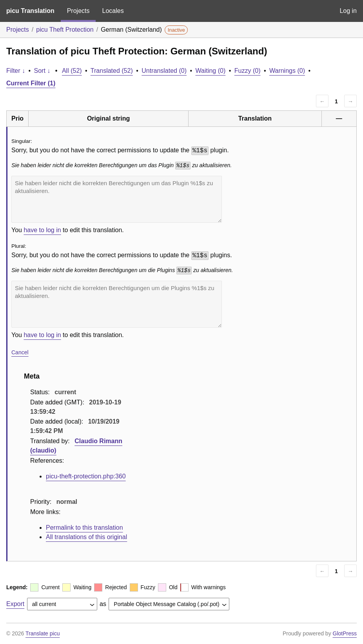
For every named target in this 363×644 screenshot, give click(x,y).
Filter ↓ (16, 71)
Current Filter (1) (31, 83)
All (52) (72, 71)
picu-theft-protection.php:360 (86, 476)
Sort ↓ (42, 71)
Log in (348, 11)
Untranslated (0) (164, 71)
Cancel (20, 352)
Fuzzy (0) (248, 71)
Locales (113, 11)
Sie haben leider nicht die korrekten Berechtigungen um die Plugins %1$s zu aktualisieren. (117, 304)
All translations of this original (86, 537)
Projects (78, 11)
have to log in (42, 230)
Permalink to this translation (84, 528)
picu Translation (30, 11)
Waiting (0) (211, 71)
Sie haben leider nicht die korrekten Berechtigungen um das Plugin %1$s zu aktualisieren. (117, 199)
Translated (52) (112, 71)
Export (15, 604)
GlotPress (345, 633)
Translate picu (43, 633)
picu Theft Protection (65, 30)
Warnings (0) (287, 71)
